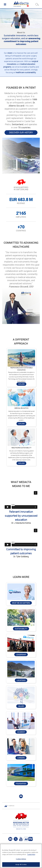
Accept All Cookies (21, 864)
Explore (21, 384)
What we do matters (21, 603)
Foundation (21, 784)
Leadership (21, 655)
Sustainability (21, 629)
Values (21, 706)
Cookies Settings (21, 859)
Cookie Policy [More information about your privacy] (31, 854)
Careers (21, 758)
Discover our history (21, 133)
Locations (21, 680)
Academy (21, 732)
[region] (21, 856)
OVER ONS (12, 806)
